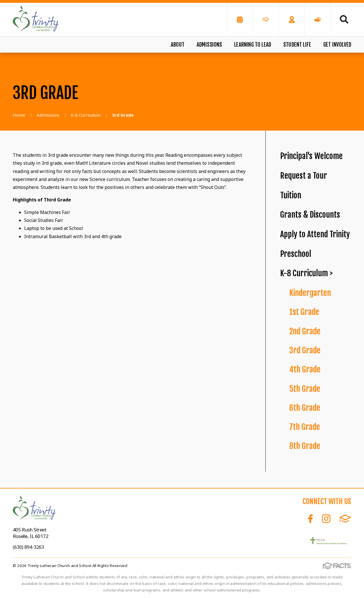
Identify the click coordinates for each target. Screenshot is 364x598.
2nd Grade (305, 331)
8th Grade (305, 446)
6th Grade (305, 408)
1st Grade (304, 312)
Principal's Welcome (311, 156)
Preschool (296, 254)
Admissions (209, 45)
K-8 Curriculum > (306, 273)
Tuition (291, 195)
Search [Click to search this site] (344, 19)
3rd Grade (305, 350)
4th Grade (305, 369)
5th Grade (305, 389)
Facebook (310, 519)
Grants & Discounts (310, 215)
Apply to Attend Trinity (315, 234)
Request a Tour (304, 176)
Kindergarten (310, 293)
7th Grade (305, 427)
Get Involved (337, 45)
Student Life (297, 45)
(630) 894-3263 (28, 547)
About (178, 45)
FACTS (345, 519)
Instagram (326, 519)
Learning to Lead (253, 45)
